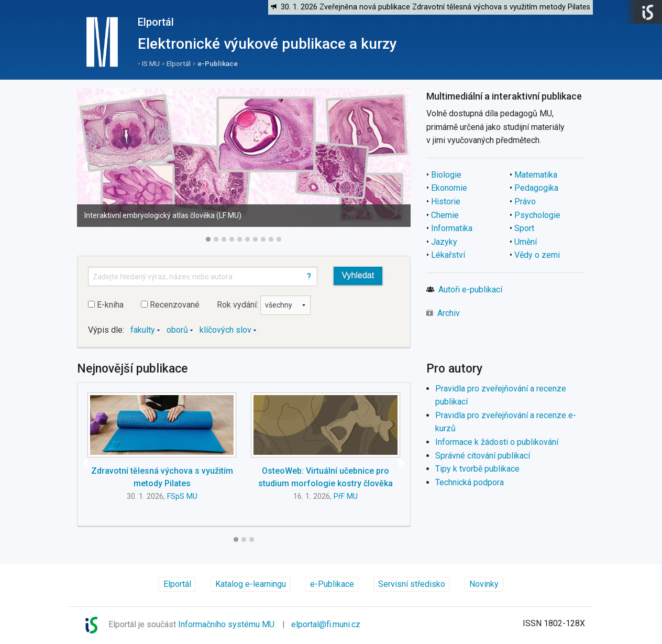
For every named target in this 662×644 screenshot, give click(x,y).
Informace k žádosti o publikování (497, 442)
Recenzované (170, 305)
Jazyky (444, 242)
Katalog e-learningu (251, 584)
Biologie (446, 175)
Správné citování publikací (483, 456)
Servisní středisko (412, 584)
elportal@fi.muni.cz (326, 624)
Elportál (156, 22)
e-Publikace (218, 63)
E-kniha (106, 305)
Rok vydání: (264, 305)
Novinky (484, 584)
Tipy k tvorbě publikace (477, 469)
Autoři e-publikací (470, 290)
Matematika (536, 175)
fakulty (143, 330)
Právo (525, 201)
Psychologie (537, 215)
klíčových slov (225, 330)
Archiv (449, 313)
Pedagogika (536, 188)
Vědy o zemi (537, 255)
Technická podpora (470, 482)
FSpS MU (182, 496)
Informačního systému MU (226, 624)
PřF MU (346, 496)
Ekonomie (449, 188)
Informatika (452, 228)
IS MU (151, 63)
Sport (524, 228)
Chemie (445, 215)
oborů (177, 330)
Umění (526, 242)
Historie (446, 201)
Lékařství (448, 255)
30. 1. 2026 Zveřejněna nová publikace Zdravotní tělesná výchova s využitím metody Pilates (435, 7)
